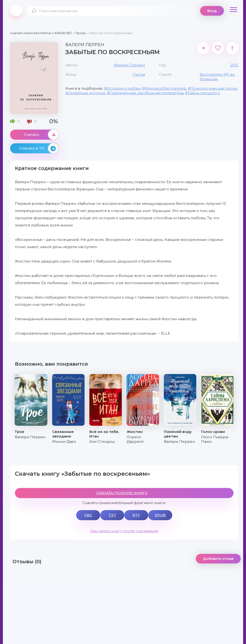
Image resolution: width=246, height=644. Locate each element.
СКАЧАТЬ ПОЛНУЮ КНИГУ (122, 493)
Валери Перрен (129, 65)
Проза (139, 74)
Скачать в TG (39, 148)
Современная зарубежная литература (146, 93)
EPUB (160, 515)
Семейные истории (86, 93)
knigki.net (16, 10)
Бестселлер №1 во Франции (217, 77)
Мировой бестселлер (165, 88)
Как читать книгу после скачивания (124, 531)
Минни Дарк (64, 441)
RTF (136, 515)
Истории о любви (123, 88)
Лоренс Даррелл (135, 439)
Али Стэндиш (102, 441)
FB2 (88, 515)
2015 (234, 65)
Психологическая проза (214, 88)
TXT (112, 515)
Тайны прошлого (204, 93)
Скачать (41, 135)
